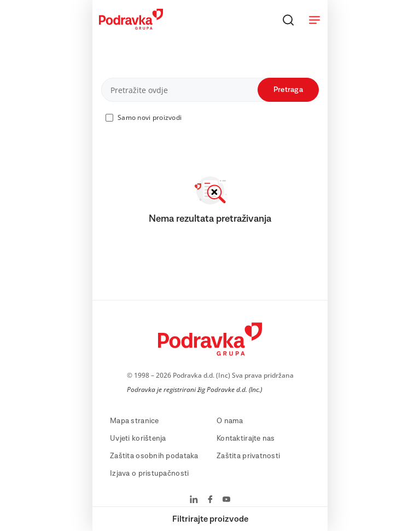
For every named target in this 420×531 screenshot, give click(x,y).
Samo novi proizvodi (150, 117)
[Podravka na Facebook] (210, 500)
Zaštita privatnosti (248, 456)
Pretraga (288, 90)
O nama (230, 421)
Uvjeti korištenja (138, 438)
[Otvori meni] (314, 20)
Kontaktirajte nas (246, 438)
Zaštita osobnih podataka (154, 456)
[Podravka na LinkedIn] (194, 500)
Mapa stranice (135, 421)
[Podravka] (131, 27)
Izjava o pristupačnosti (149, 474)
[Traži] (288, 20)
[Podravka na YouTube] (226, 500)
